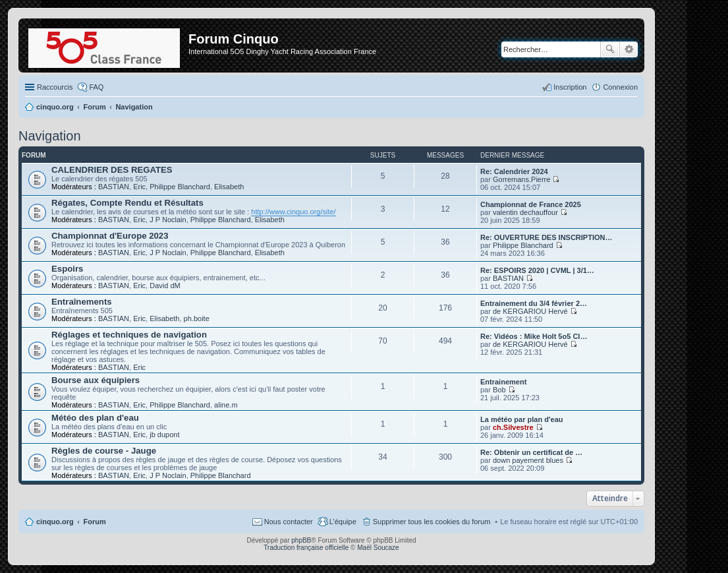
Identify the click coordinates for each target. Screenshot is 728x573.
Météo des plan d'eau (95, 418)
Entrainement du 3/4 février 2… (534, 303)
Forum (95, 522)
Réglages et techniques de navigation (129, 335)
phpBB (301, 540)
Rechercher (610, 49)
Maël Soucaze (378, 548)
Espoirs (67, 269)
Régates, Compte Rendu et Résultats (127, 203)
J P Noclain (168, 220)
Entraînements (82, 302)
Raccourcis (55, 87)
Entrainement (503, 382)
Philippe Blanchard (180, 187)
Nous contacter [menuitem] (289, 522)
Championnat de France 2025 (531, 204)
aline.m (226, 405)
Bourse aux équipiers (96, 380)
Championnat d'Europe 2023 (110, 236)
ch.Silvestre (513, 427)
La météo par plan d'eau (521, 419)
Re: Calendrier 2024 (514, 171)
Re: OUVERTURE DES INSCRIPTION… (546, 237)
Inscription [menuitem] (570, 87)
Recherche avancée (629, 49)
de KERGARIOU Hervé (530, 311)
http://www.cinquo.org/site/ (293, 212)
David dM (165, 286)
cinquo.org (55, 522)
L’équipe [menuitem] (343, 522)
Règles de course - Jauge (104, 451)
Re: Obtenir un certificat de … (531, 452)
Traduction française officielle (306, 548)
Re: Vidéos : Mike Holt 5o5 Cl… (534, 336)
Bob (499, 390)
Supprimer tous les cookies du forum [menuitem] (432, 522)
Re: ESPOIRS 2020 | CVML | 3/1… (537, 270)
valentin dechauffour (525, 212)
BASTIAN (114, 187)
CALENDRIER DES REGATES (112, 170)
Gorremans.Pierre (521, 179)
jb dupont (164, 435)
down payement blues (528, 460)
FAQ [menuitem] (96, 87)
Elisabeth (229, 187)
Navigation (50, 136)
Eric (139, 187)
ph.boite (197, 318)
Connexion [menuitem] (620, 87)
